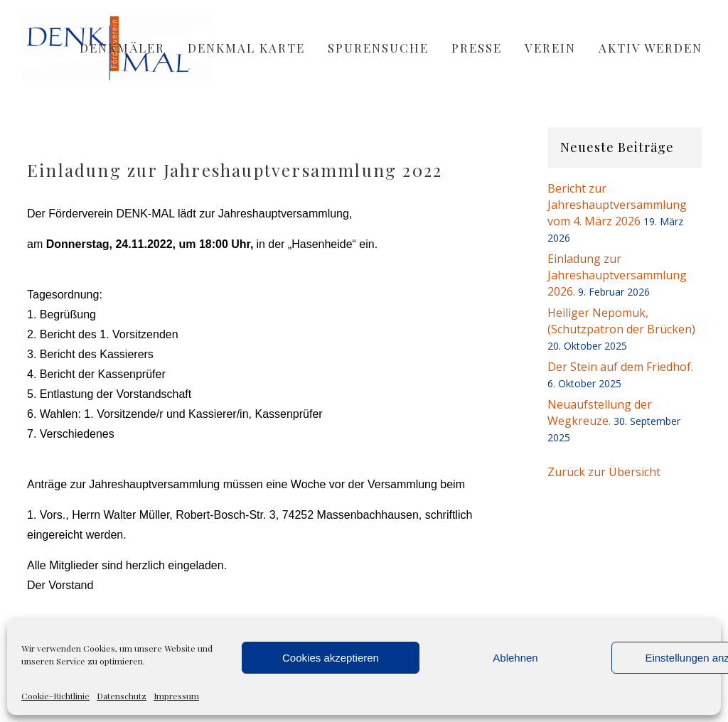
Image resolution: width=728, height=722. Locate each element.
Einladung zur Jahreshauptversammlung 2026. (617, 275)
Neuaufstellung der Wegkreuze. (600, 413)
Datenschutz (122, 696)
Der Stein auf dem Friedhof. (620, 367)
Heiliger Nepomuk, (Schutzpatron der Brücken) (621, 321)
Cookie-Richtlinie (55, 696)
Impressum (176, 696)
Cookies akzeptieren (331, 658)
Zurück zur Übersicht (604, 472)
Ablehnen (515, 658)
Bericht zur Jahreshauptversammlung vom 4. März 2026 (617, 205)
